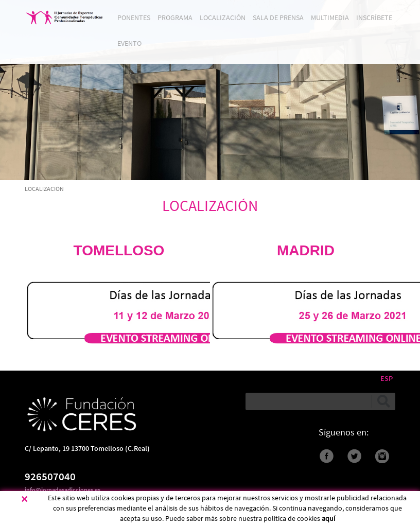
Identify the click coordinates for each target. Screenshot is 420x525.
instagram (382, 456)
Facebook (327, 456)
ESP (387, 378)
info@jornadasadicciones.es (63, 490)
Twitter (354, 456)
